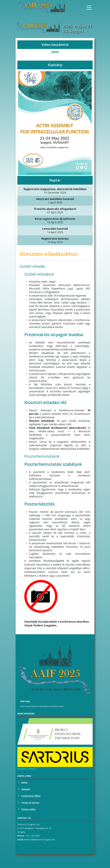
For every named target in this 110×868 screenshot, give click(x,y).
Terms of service (30, 803)
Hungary (26, 789)
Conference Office (31, 796)
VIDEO (55, 52)
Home (24, 782)
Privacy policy (28, 809)
